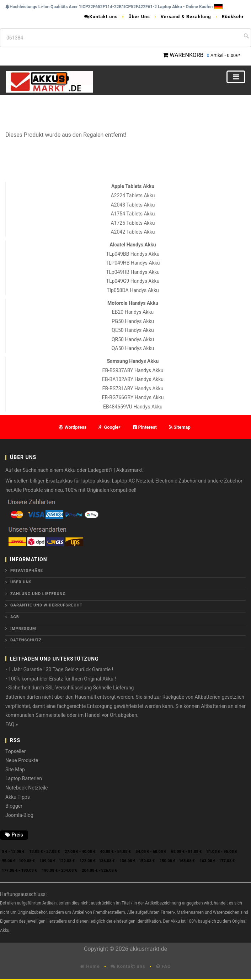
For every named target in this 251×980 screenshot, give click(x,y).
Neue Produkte (22, 760)
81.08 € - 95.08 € (222, 852)
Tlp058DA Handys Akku (133, 290)
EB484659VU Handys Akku (133, 407)
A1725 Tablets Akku (133, 223)
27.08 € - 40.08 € (80, 852)
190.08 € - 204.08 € (60, 870)
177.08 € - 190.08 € (19, 870)
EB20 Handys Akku (133, 312)
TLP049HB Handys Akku (133, 263)
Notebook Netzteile (27, 788)
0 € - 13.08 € (13, 852)
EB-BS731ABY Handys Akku (133, 389)
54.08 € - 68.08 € (151, 852)
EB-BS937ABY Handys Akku (133, 370)
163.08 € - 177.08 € (217, 861)
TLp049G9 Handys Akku (133, 281)
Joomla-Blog (19, 815)
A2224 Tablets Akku (133, 196)
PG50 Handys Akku (133, 321)
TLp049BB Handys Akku (133, 254)
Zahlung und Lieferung (38, 594)
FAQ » (12, 724)
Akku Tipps (18, 797)
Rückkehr (233, 17)
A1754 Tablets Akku (133, 214)
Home (90, 966)
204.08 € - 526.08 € (99, 870)
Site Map (15, 770)
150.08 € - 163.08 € (177, 861)
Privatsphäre (27, 571)
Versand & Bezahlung (186, 17)
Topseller (15, 751)
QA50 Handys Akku (133, 348)
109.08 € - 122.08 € (57, 861)
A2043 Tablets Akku (133, 205)
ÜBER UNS (21, 582)
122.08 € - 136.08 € (97, 861)
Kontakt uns (101, 17)
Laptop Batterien (24, 778)
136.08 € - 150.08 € (137, 861)
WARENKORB (186, 55)
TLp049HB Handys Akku (133, 272)
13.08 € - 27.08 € (44, 852)
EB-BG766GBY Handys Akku (133, 397)
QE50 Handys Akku (133, 330)
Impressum (23, 629)
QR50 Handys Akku (133, 339)
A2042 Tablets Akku (133, 232)
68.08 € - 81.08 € (186, 852)
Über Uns (139, 17)
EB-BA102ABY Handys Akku (133, 379)
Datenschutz (26, 640)
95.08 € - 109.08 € (18, 861)
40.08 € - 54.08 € (116, 852)
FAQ (164, 966)
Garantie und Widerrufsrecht (46, 605)
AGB (15, 617)
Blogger (14, 806)
